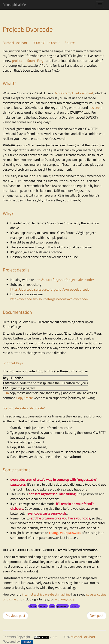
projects (75, 606)
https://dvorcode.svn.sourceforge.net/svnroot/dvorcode (50, 289)
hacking (43, 606)
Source (70, 43)
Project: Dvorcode (28, 29)
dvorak (33, 606)
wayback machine (58, 594)
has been (95, 108)
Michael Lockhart (15, 43)
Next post (97, 616)
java (52, 606)
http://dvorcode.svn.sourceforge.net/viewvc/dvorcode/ (49, 299)
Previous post (15, 616)
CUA (6, 393)
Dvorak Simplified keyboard (73, 93)
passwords (62, 606)
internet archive (33, 594)
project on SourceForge (29, 61)
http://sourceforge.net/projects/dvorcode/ (64, 280)
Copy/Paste (25, 398)
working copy (64, 599)
